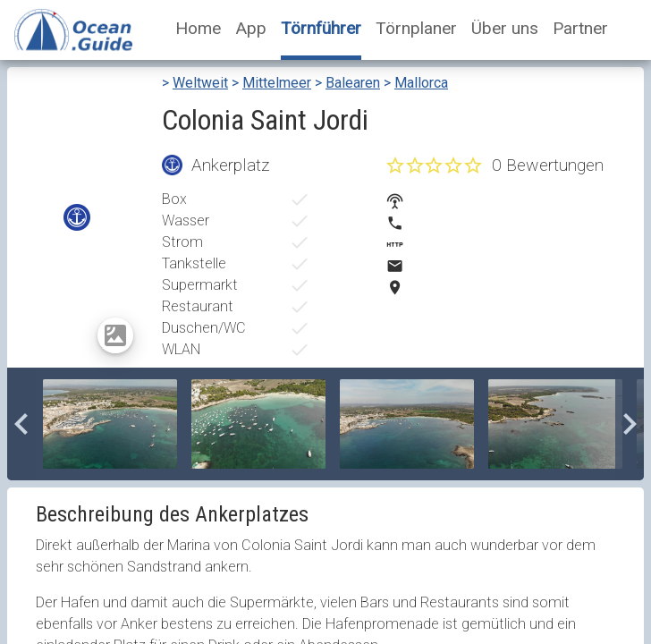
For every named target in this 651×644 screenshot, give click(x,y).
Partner (580, 28)
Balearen (353, 83)
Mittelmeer (277, 83)
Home (198, 28)
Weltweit (200, 83)
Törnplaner (416, 28)
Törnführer (321, 28)
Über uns (505, 28)
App (251, 28)
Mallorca (421, 83)
